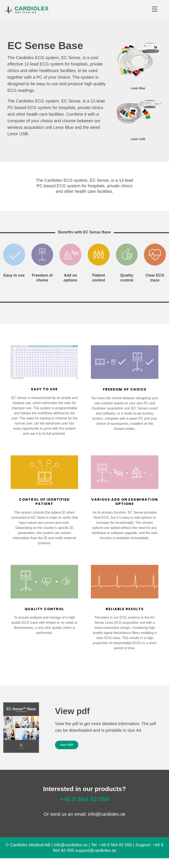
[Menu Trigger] (155, 9)
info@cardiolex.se (107, 814)
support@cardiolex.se (96, 850)
